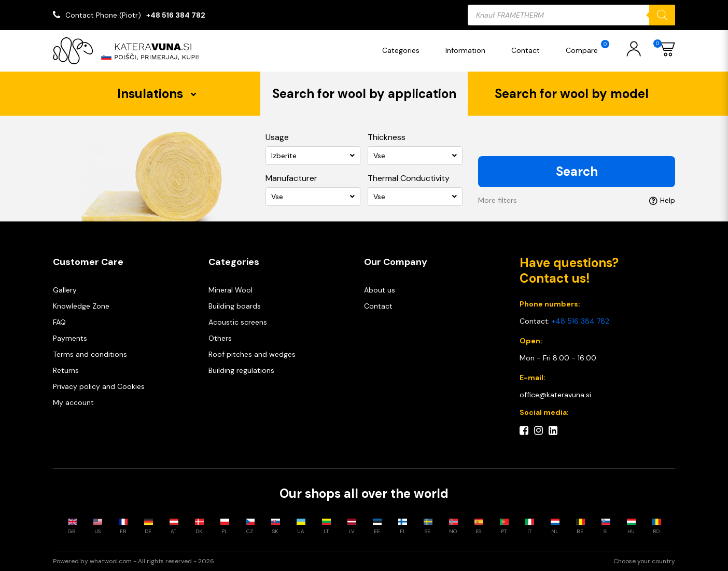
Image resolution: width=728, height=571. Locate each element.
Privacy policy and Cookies (99, 386)
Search (577, 171)
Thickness (387, 137)
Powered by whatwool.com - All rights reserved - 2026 (134, 561)
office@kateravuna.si (555, 395)
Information (465, 50)
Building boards (235, 306)
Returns (66, 370)
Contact (526, 50)
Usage (277, 137)
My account (73, 402)
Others (220, 338)
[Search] (662, 15)
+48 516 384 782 (176, 15)
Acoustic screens (238, 322)
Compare (587, 47)
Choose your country (644, 561)
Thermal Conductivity (409, 178)
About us (380, 290)
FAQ (59, 322)
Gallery (65, 290)
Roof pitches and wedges (252, 354)
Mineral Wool (230, 290)
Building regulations (241, 370)
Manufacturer (291, 178)
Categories (401, 50)
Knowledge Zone (81, 306)
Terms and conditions (90, 354)
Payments (70, 338)
